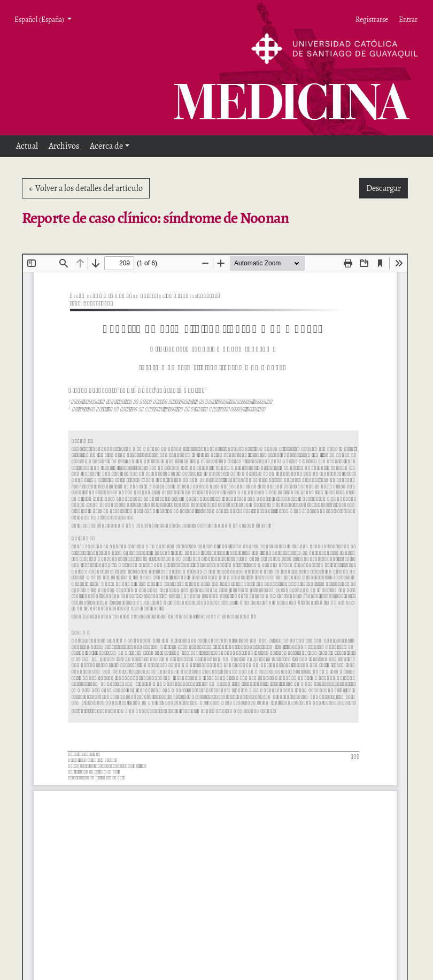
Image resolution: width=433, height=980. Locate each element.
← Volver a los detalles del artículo (86, 188)
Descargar (387, 188)
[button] (110, 146)
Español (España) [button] (40, 19)
